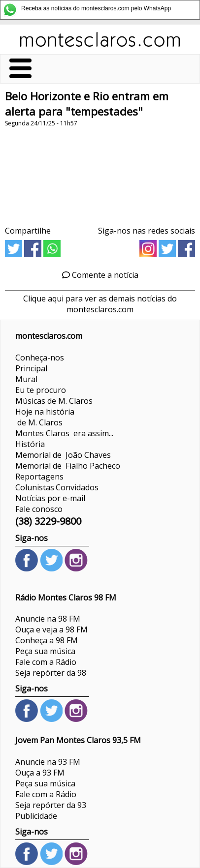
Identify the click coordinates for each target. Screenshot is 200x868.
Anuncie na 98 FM (48, 619)
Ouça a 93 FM (40, 773)
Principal (31, 368)
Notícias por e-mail (50, 498)
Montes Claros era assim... (64, 433)
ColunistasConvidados (57, 487)
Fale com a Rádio (46, 662)
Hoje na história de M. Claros (45, 417)
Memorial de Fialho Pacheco (68, 466)
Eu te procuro (41, 390)
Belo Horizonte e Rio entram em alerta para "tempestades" (87, 104)
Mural (26, 379)
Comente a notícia (100, 275)
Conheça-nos (40, 358)
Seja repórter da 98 (51, 673)
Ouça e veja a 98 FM (51, 629)
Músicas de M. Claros (54, 401)
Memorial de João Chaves (63, 455)
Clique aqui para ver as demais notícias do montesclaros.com (100, 304)
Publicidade (36, 816)
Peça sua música (45, 651)
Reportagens (39, 477)
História (30, 444)
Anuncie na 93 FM (48, 762)
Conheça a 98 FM (47, 640)
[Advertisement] (100, 173)
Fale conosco (39, 509)
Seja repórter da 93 (51, 805)
